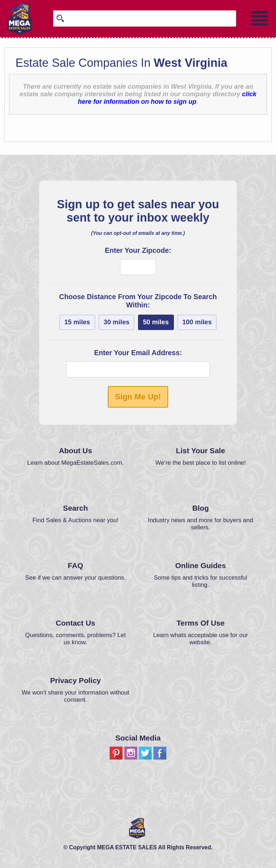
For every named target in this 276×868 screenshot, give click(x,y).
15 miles (77, 322)
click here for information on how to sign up (167, 98)
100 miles (197, 322)
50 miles (156, 322)
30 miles (116, 322)
